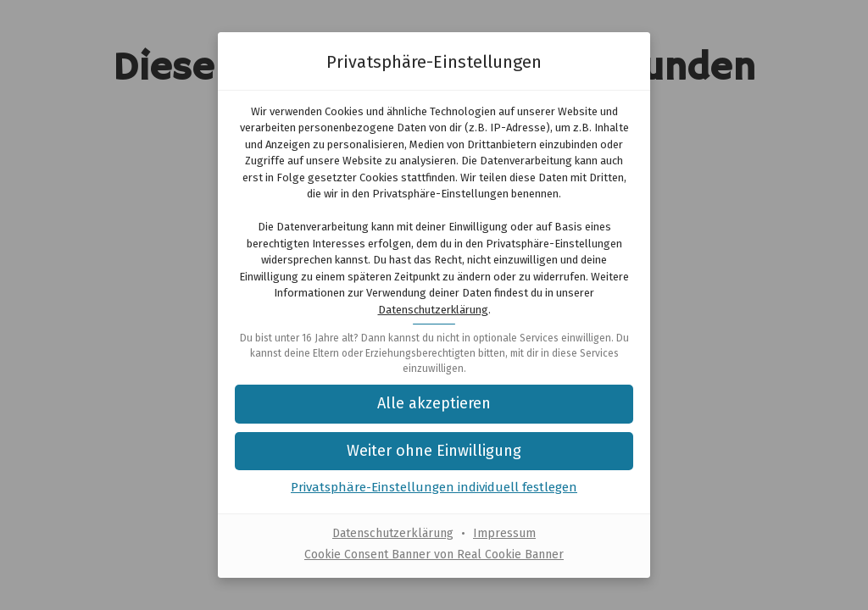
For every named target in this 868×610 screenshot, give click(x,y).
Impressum (504, 533)
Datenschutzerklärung (433, 310)
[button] (434, 451)
